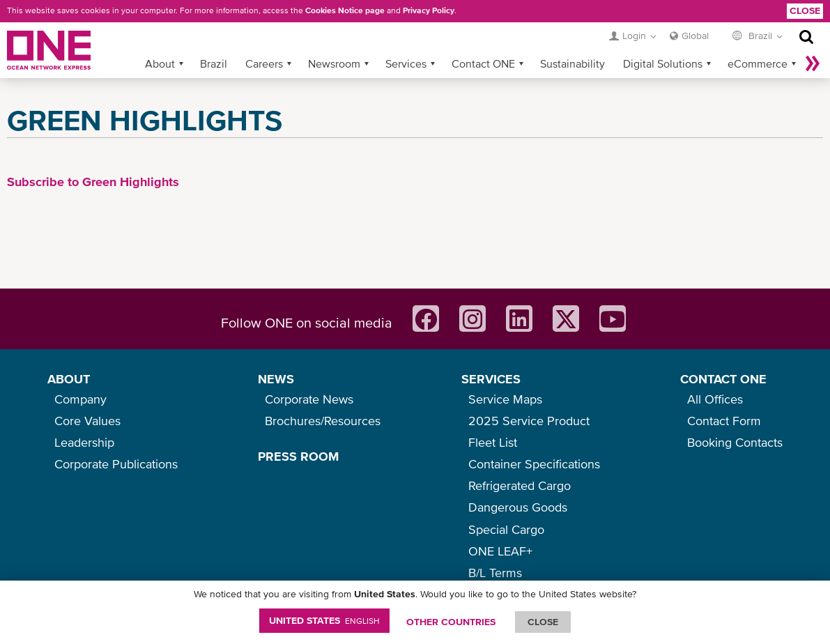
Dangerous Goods (518, 507)
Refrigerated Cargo (520, 485)
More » (813, 63)
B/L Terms (495, 573)
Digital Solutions (663, 63)
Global (695, 36)
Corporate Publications (116, 464)
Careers (264, 63)
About (160, 63)
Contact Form (724, 421)
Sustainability (572, 63)
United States (324, 620)
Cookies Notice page (345, 10)
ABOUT (69, 379)
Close (805, 10)
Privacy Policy (429, 10)
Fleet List (493, 442)
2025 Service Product (529, 421)
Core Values (87, 421)
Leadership (84, 442)
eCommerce (758, 63)
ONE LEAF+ (500, 551)
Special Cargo (506, 529)
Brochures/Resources (323, 421)
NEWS (276, 379)
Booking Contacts (735, 442)
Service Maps (505, 399)
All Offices (715, 399)
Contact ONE (483, 63)
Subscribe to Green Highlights (93, 182)
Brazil (214, 63)
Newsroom (334, 63)
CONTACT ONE (723, 379)
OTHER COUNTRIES (451, 622)
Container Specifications (534, 464)
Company (80, 399)
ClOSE (543, 622)
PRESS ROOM (298, 456)
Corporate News (309, 399)
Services (406, 63)
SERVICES (491, 379)
